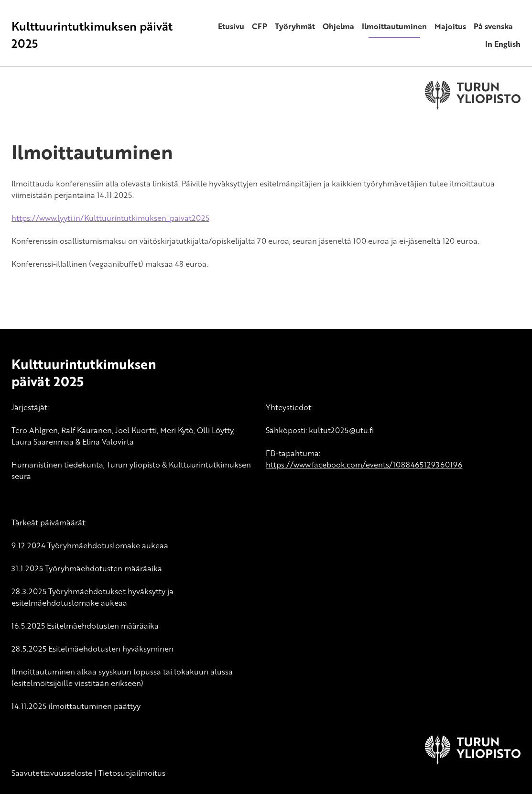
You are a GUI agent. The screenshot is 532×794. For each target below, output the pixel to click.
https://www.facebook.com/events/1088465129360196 (364, 465)
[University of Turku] (473, 761)
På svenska (493, 26)
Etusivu (231, 26)
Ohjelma (338, 26)
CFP (260, 26)
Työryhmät (295, 26)
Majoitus (450, 26)
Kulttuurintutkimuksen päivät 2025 (92, 35)
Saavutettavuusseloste (52, 773)
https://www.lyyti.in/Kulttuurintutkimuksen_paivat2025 (110, 218)
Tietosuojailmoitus (132, 773)
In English (503, 44)
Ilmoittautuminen (394, 26)
